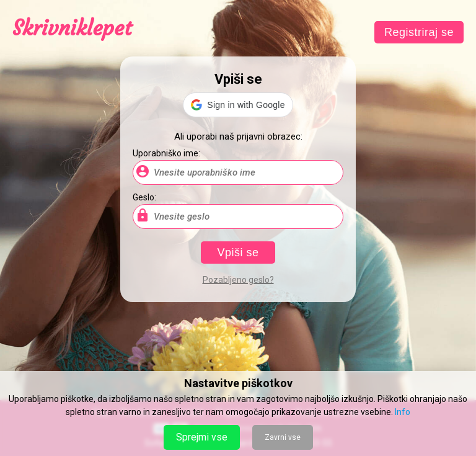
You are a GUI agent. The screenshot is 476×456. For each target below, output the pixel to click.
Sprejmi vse (202, 437)
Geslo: (144, 197)
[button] (238, 105)
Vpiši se (238, 253)
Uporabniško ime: (166, 153)
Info (403, 412)
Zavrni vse (283, 437)
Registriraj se (419, 32)
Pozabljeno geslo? (238, 280)
